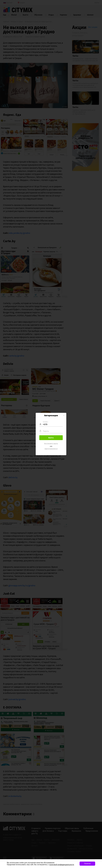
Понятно (87, 864)
